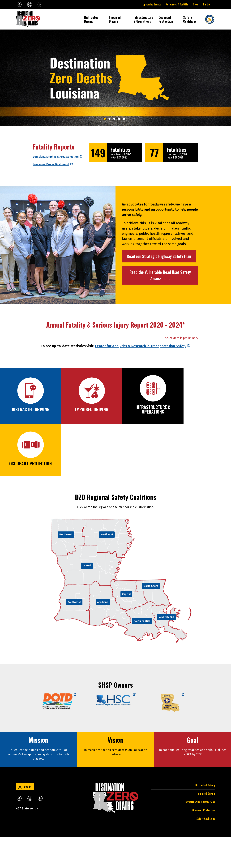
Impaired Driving (115, 19)
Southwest (74, 633)
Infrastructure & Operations (144, 19)
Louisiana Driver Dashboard (51, 164)
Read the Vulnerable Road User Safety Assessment (160, 275)
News (196, 4)
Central (87, 596)
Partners (208, 4)
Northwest (66, 565)
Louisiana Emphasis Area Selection (56, 157)
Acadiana (103, 633)
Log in (28, 818)
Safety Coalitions (190, 19)
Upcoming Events (152, 4)
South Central (142, 652)
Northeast (107, 565)
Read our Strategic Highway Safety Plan (159, 256)
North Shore (151, 617)
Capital (126, 625)
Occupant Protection (166, 19)
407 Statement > (27, 839)
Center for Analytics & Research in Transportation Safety (141, 429)
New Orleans (166, 648)
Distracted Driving (91, 19)
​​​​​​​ (40, 829)
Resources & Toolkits (177, 4)
